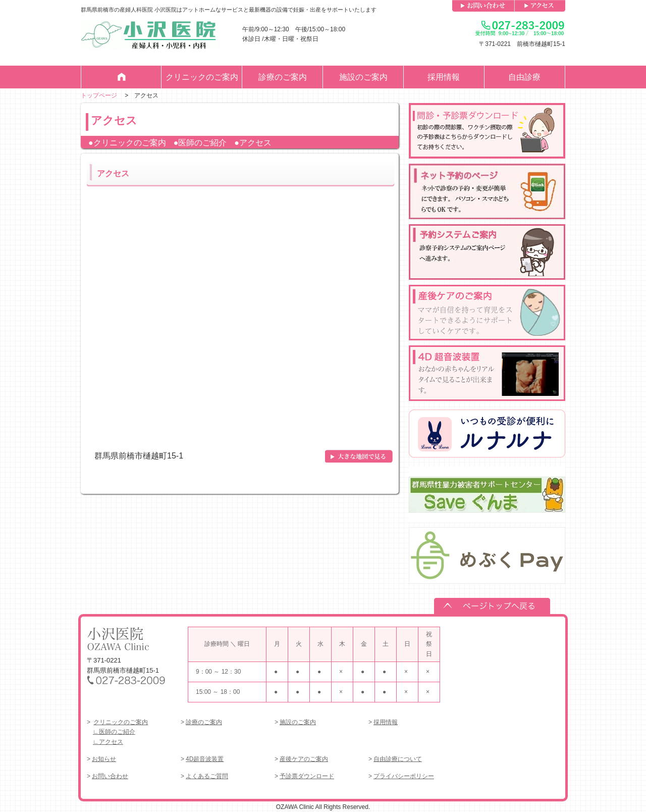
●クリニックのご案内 (127, 143)
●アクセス (253, 143)
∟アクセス (108, 742)
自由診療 (524, 77)
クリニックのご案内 (202, 77)
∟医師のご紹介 (114, 732)
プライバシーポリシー (404, 776)
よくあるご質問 (207, 776)
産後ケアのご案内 (304, 759)
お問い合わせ (110, 776)
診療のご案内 (283, 77)
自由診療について (398, 759)
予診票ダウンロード (307, 776)
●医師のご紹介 (200, 143)
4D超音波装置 (205, 759)
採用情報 (444, 77)
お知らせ (104, 759)
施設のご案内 (363, 77)
